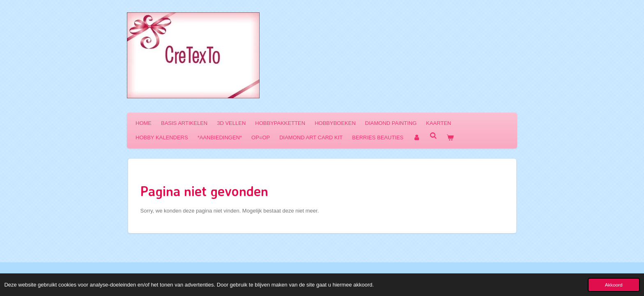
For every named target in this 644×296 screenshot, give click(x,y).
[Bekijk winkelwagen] (451, 138)
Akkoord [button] (614, 285)
